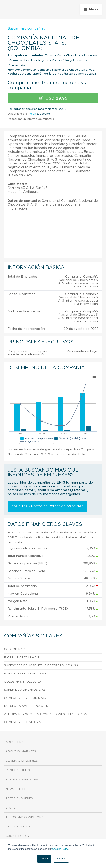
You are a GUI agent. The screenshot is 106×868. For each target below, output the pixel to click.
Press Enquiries (19, 798)
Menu (91, 9)
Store (11, 808)
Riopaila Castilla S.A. (22, 657)
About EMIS (15, 742)
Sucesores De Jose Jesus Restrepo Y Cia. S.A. (42, 665)
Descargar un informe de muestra (31, 119)
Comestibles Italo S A (22, 722)
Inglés (32, 114)
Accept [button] (44, 859)
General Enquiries (22, 761)
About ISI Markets (21, 751)
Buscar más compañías (26, 29)
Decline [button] (61, 859)
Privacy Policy (18, 827)
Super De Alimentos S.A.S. (25, 690)
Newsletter (16, 789)
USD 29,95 (53, 98)
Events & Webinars (22, 780)
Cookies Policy (60, 849)
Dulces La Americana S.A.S (26, 706)
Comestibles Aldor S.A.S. (25, 698)
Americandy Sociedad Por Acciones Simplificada (45, 714)
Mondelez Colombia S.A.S (25, 674)
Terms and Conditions (24, 817)
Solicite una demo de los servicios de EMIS (47, 506)
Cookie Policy (17, 836)
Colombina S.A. (16, 649)
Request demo (18, 770)
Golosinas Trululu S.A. (23, 682)
